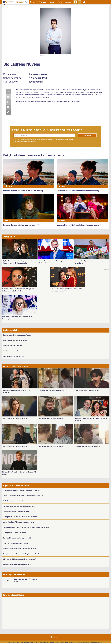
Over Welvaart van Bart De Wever (14, 356)
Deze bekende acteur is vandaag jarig (16, 512)
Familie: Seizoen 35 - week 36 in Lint (51, 418)
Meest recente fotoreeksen (15, 366)
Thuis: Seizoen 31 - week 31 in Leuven (87, 446)
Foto (60, 2)
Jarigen (68, 2)
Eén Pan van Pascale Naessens (14, 351)
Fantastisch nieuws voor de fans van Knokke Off (19, 506)
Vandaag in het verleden (14, 574)
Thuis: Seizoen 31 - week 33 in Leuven (15, 418)
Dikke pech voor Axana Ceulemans (15, 533)
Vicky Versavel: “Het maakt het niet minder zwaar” (20, 549)
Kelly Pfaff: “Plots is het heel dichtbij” (16, 543)
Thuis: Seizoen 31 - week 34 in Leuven (51, 390)
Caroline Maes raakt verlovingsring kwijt (17, 538)
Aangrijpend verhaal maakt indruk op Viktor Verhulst (21, 554)
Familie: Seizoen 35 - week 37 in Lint (87, 390)
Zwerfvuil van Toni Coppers (12, 346)
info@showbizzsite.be (67, 642)
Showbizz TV (9, 237)
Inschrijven (87, 135)
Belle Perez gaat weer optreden (14, 501)
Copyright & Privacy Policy (49, 642)
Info (38, 642)
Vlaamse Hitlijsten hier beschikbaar (15, 340)
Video (52, 2)
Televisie (43, 2)
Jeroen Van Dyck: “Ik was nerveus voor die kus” (19, 522)
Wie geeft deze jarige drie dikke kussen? (17, 564)
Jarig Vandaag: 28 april (13, 595)
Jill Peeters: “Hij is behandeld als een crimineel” (19, 559)
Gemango (99, 642)
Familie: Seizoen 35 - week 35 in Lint (51, 446)
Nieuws (33, 2)
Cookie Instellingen (83, 642)
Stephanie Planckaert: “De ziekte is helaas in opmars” (21, 490)
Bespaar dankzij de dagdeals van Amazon (17, 335)
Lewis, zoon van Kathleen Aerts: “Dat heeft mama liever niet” (23, 496)
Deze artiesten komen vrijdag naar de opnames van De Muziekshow (26, 527)
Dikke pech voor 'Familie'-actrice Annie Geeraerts (20, 517)
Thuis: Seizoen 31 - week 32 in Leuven (15, 446)
